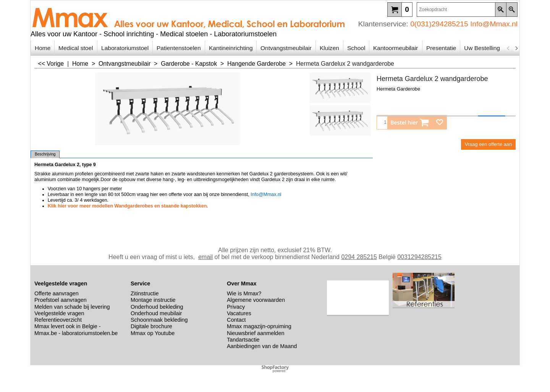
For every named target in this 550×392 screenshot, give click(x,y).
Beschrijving (45, 154)
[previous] (508, 48)
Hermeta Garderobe (398, 89)
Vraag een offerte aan (488, 144)
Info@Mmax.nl (494, 24)
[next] (516, 48)
